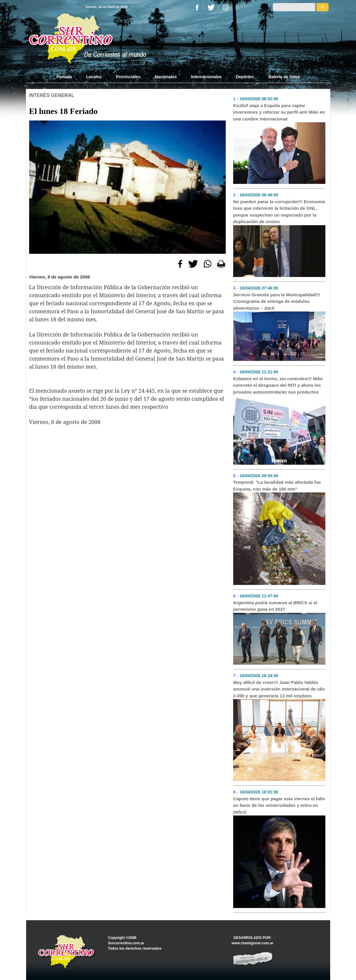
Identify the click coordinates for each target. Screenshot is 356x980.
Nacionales (166, 77)
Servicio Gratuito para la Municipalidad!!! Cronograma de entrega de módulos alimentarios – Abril (277, 301)
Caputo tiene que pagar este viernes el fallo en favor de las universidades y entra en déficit (279, 805)
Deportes (245, 77)
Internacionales (206, 77)
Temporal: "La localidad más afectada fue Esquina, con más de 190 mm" (277, 486)
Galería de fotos (284, 77)
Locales (94, 77)
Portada (68, 76)
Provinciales (128, 77)
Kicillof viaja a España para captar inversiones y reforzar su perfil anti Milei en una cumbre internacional (279, 112)
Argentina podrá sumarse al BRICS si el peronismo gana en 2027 (275, 606)
